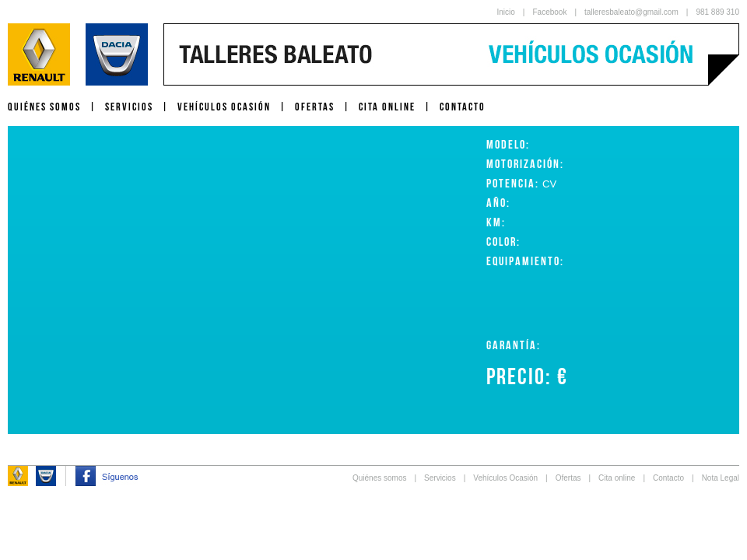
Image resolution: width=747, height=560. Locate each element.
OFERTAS (315, 107)
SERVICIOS (129, 107)
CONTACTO (463, 107)
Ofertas (568, 478)
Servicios (440, 478)
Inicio (506, 12)
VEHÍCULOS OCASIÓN (224, 107)
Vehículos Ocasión (505, 478)
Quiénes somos (379, 478)
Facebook (549, 12)
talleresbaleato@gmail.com (631, 12)
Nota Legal (721, 478)
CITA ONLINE (387, 107)
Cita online (617, 478)
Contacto (668, 478)
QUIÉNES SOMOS (44, 107)
